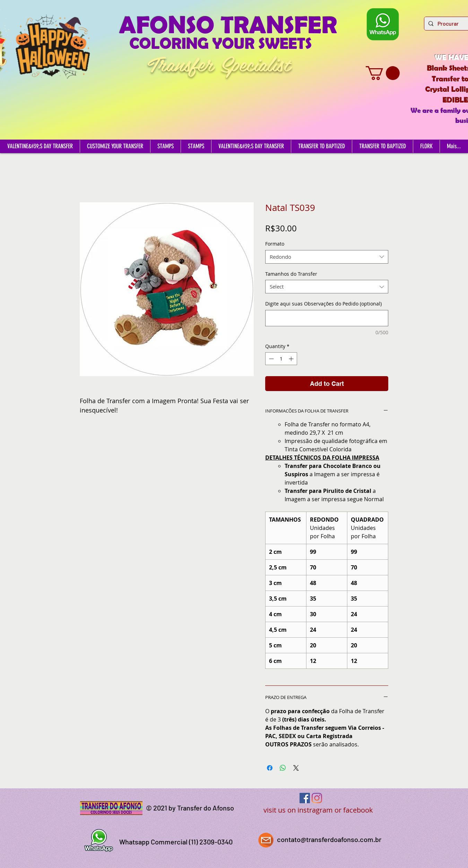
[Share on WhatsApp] (283, 768)
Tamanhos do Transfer (291, 274)
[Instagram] (317, 798)
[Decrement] (271, 359)
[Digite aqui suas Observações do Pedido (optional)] (327, 318)
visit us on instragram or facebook (318, 810)
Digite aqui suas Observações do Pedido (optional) (323, 304)
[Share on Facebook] (270, 768)
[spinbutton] (281, 359)
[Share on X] (296, 768)
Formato (275, 244)
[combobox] (327, 257)
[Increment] (292, 359)
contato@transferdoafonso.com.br (329, 839)
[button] (383, 73)
